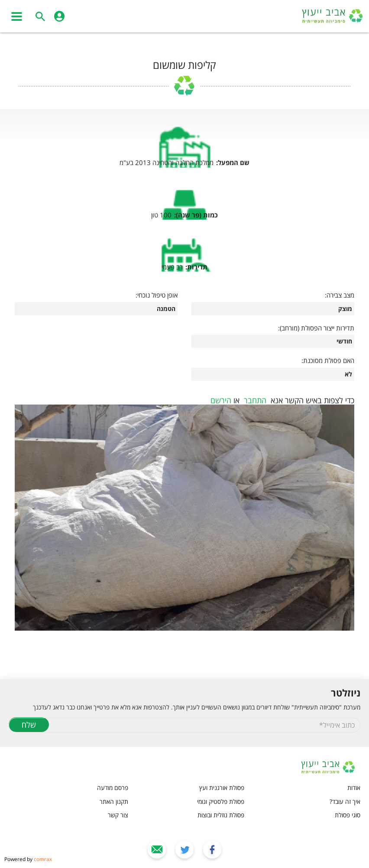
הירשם (221, 400)
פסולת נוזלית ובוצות (221, 815)
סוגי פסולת (348, 815)
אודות (354, 788)
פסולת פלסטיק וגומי (221, 802)
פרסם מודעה (113, 788)
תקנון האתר (114, 802)
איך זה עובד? (345, 802)
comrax (43, 859)
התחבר (255, 400)
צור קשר (118, 815)
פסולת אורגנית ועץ (222, 788)
